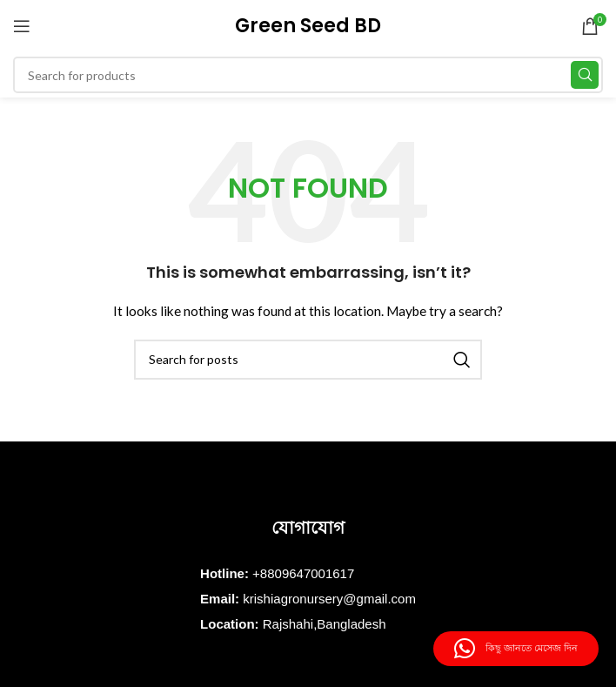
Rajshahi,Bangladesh (325, 624)
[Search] (308, 75)
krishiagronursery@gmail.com (329, 599)
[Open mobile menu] (22, 26)
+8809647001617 (303, 573)
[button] (516, 649)
